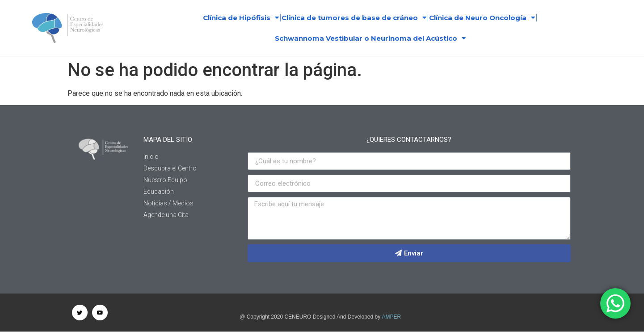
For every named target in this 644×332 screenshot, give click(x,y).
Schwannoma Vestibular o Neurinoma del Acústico (370, 38)
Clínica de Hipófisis (241, 18)
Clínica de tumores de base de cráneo (354, 18)
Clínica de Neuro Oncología (482, 18)
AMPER (392, 317)
